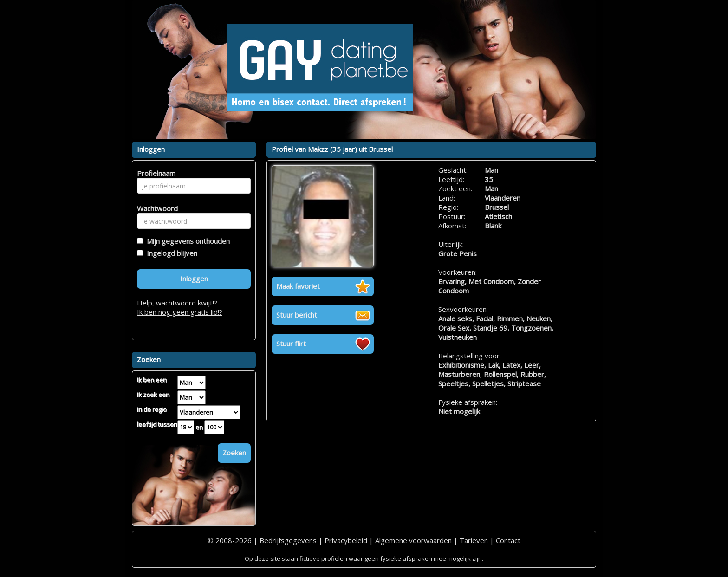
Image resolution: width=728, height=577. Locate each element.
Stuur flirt (291, 344)
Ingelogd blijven (170, 253)
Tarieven (474, 540)
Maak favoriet (298, 286)
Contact (508, 540)
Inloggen (194, 279)
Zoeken (234, 453)
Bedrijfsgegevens (288, 540)
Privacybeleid (346, 540)
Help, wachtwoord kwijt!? (177, 303)
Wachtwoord (155, 208)
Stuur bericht (297, 315)
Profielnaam (155, 173)
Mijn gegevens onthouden (186, 241)
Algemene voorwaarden (413, 540)
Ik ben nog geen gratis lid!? (180, 312)
